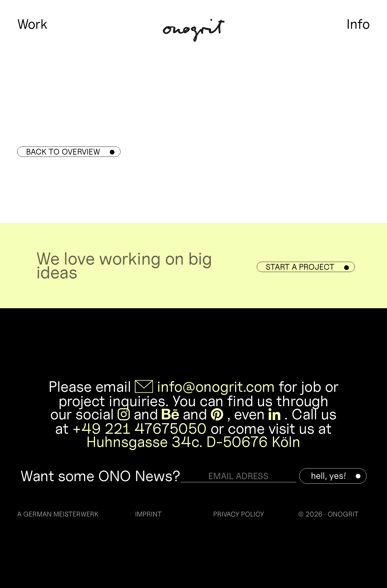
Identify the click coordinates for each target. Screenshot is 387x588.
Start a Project (307, 267)
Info (358, 24)
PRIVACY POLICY (239, 514)
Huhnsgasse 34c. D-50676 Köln (193, 442)
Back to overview (70, 152)
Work (32, 24)
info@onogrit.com (216, 386)
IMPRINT (148, 514)
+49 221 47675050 (140, 428)
